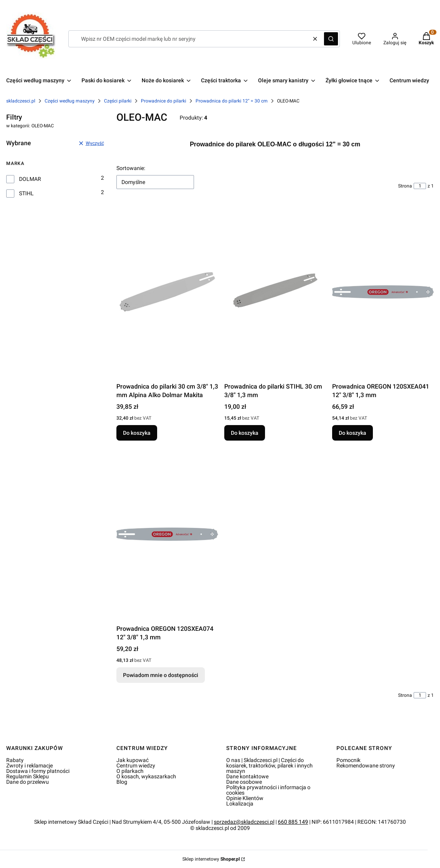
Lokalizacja (240, 804)
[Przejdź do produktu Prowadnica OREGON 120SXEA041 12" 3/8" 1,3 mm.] (383, 292)
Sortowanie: (131, 168)
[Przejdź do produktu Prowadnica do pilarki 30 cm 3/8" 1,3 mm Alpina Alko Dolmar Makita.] (167, 292)
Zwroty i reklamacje (29, 766)
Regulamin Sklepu (28, 776)
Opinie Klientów (245, 798)
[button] (331, 39)
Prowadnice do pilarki (164, 101)
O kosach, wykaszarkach (146, 776)
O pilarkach (130, 771)
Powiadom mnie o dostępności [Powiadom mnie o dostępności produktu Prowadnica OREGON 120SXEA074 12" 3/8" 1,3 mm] (161, 675)
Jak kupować (133, 760)
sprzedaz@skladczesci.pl (244, 822)
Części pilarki (118, 101)
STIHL (26, 193)
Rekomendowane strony (366, 766)
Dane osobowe (244, 782)
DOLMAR (30, 179)
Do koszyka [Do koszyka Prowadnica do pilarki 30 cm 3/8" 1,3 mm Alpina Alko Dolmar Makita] (137, 433)
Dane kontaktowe (247, 776)
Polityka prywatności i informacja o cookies (268, 790)
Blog (122, 782)
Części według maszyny (70, 101)
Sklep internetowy (211, 859)
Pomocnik (348, 760)
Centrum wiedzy (136, 766)
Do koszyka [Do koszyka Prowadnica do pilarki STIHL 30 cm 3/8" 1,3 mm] (245, 433)
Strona (405, 186)
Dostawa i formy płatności (38, 771)
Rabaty (15, 760)
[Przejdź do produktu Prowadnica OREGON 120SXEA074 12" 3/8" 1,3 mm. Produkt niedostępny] (167, 534)
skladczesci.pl (21, 101)
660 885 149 (293, 822)
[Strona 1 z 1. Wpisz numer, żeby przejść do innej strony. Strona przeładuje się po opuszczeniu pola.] (420, 186)
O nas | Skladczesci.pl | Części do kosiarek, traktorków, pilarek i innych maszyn (269, 766)
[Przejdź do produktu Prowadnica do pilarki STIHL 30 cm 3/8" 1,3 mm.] (275, 292)
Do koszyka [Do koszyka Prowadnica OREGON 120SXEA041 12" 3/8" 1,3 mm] (353, 433)
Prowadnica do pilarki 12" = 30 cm (232, 101)
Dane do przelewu (28, 782)
